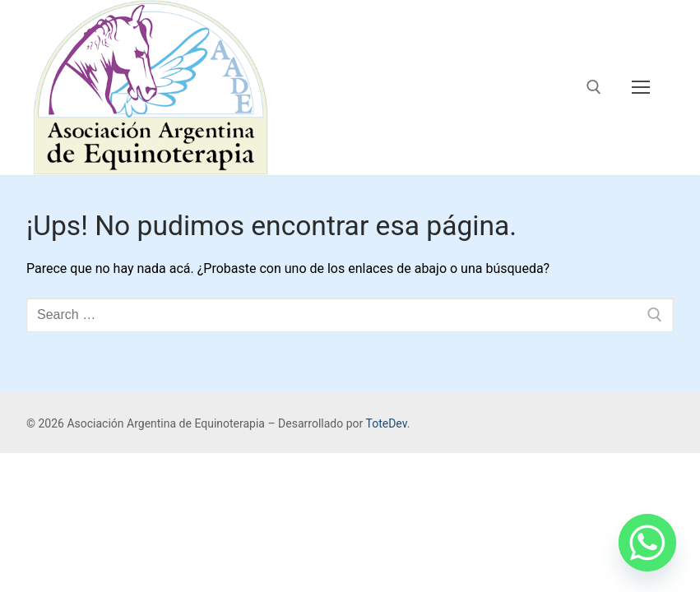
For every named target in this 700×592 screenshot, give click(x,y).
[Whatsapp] (647, 543)
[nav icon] (641, 88)
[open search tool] (594, 87)
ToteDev (386, 423)
